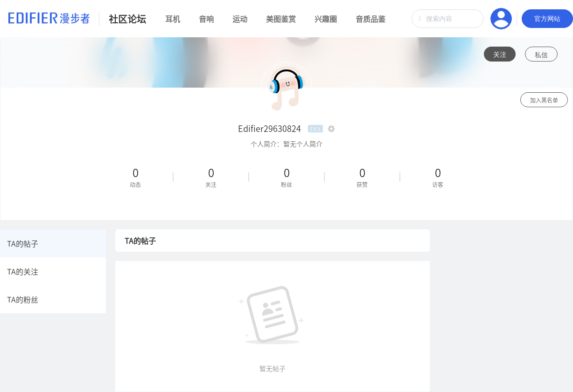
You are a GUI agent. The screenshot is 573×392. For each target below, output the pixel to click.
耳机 (173, 19)
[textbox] (447, 19)
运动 (240, 19)
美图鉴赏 (281, 19)
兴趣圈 (326, 19)
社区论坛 (127, 19)
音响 (206, 19)
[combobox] (447, 19)
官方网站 (547, 19)
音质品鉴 (370, 19)
